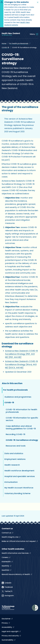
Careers (5, 557)
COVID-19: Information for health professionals (21, 411)
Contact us (7, 533)
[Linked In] (7, 583)
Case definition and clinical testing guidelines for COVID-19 (21, 427)
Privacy (5, 623)
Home (4, 43)
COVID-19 (5, 48)
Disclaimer (6, 619)
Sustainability (8, 640)
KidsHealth (6, 562)
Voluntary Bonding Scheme (17, 493)
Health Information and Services (15, 553)
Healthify (6, 566)
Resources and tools (16, 446)
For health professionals (19, 43)
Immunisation (11, 482)
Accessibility (7, 627)
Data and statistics (14, 453)
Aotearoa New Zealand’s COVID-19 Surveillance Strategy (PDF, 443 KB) (21, 354)
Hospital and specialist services (20, 476)
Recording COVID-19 (15, 434)
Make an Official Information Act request (19, 541)
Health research (12, 465)
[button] (38, 2)
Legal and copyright (10, 631)
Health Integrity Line (10, 537)
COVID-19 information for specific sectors (22, 419)
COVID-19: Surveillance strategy (22, 440)
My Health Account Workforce (19, 488)
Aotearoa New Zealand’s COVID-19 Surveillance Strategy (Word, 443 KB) (21, 364)
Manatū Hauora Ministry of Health (16, 574)
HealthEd (6, 570)
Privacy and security (10, 636)
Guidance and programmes (18, 397)
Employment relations (15, 459)
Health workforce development (19, 471)
